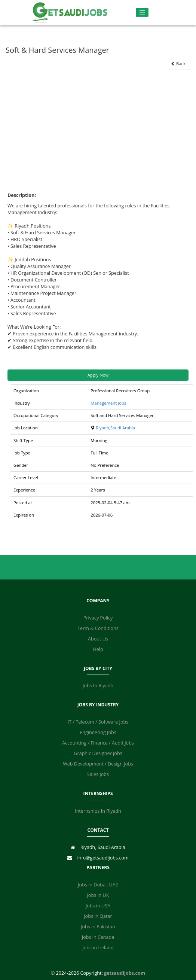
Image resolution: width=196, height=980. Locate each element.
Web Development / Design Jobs (98, 764)
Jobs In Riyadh (98, 686)
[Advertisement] (98, 125)
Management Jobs (108, 403)
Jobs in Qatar (98, 916)
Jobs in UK (98, 895)
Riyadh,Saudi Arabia (115, 428)
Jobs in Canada (98, 937)
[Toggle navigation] (142, 13)
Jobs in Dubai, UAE (98, 885)
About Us (98, 639)
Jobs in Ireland (98, 948)
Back (178, 63)
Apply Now (98, 375)
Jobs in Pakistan (98, 927)
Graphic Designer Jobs (98, 753)
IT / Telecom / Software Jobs (98, 722)
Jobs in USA (98, 906)
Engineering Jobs (98, 732)
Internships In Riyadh (98, 811)
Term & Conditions (98, 628)
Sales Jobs (98, 774)
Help (98, 649)
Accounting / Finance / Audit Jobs (98, 743)
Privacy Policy (98, 618)
